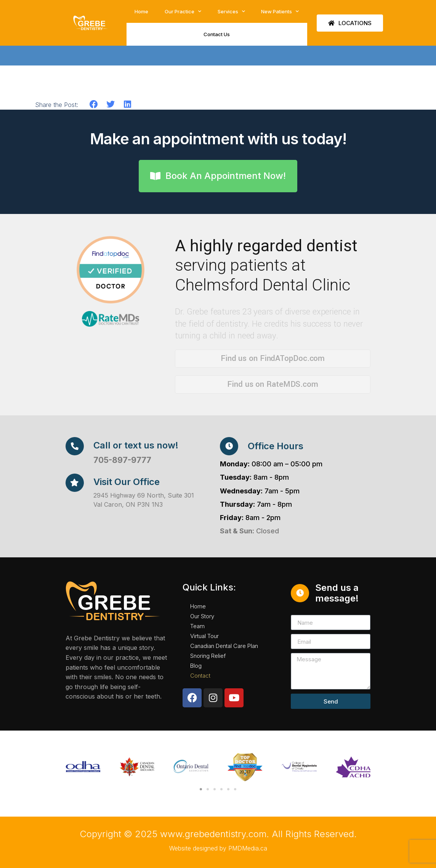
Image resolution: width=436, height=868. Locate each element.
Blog (196, 666)
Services (231, 11)
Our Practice (183, 11)
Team (197, 626)
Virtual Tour (204, 636)
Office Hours (276, 446)
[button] (94, 105)
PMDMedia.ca (248, 848)
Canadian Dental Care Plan (224, 646)
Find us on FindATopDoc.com (273, 358)
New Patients (280, 11)
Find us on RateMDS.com (273, 384)
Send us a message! (337, 593)
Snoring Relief (208, 656)
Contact (200, 676)
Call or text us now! (136, 445)
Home (141, 11)
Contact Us (217, 34)
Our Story (202, 616)
